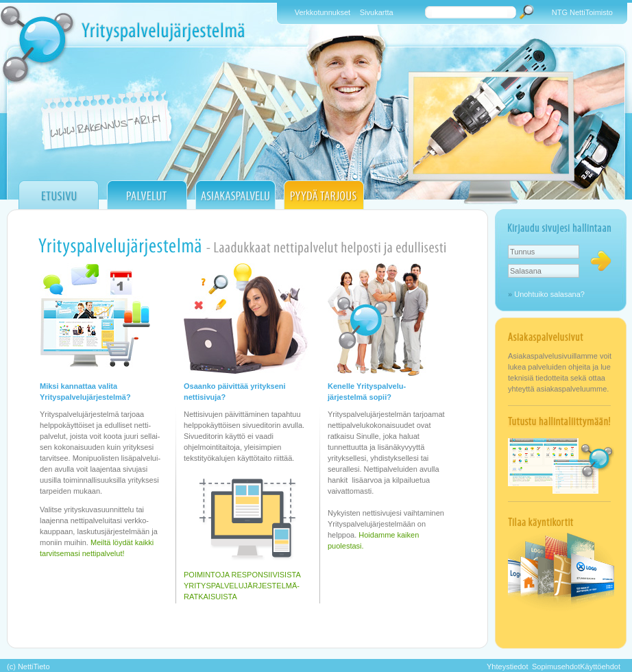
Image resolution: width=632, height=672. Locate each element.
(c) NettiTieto (28, 667)
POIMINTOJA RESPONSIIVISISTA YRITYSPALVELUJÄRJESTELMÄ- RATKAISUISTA (242, 586)
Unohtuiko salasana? (549, 294)
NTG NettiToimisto (582, 12)
